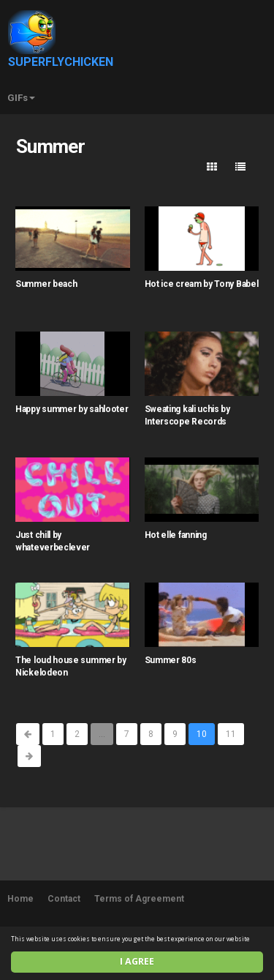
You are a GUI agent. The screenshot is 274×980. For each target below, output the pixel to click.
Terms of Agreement (139, 899)
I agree (137, 961)
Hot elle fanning (176, 535)
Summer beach (46, 284)
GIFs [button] (21, 98)
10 (202, 734)
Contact (64, 899)
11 (231, 734)
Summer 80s (171, 660)
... (102, 734)
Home (20, 899)
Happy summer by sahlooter (72, 409)
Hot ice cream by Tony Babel (202, 284)
